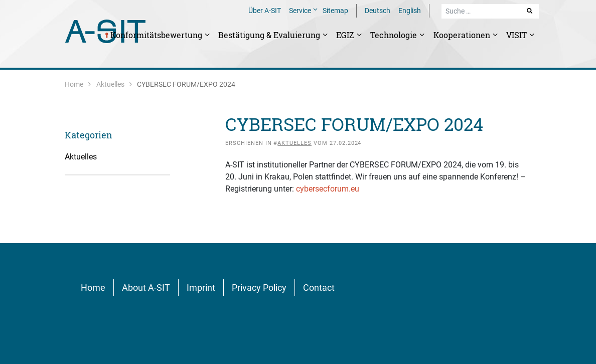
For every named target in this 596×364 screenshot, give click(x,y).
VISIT (517, 35)
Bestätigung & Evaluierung (270, 35)
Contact (319, 288)
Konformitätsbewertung (157, 35)
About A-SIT (146, 288)
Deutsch (378, 11)
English (410, 11)
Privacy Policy (259, 288)
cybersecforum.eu (328, 189)
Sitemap (335, 11)
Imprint (201, 288)
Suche (530, 11)
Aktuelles (110, 84)
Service (301, 11)
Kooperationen (463, 35)
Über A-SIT (265, 11)
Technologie (395, 35)
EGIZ (346, 35)
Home (74, 84)
